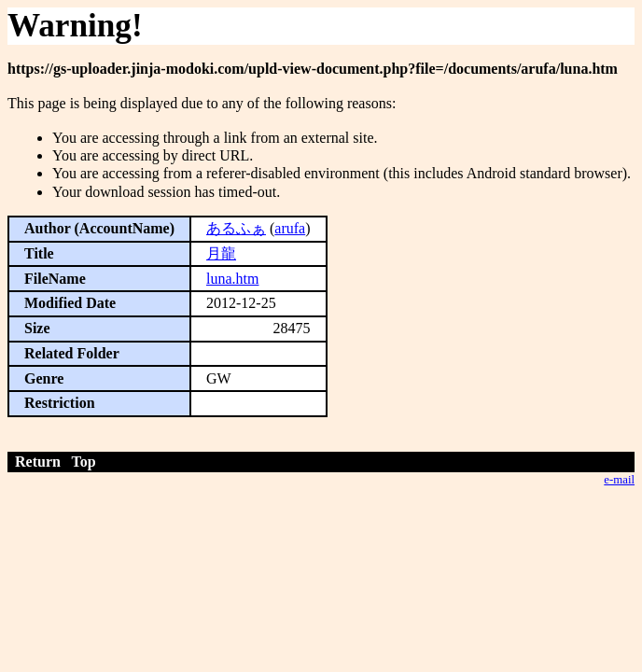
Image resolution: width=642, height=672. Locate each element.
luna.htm (232, 279)
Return (38, 462)
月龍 (221, 253)
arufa (290, 228)
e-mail (619, 480)
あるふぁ (236, 228)
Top (84, 462)
